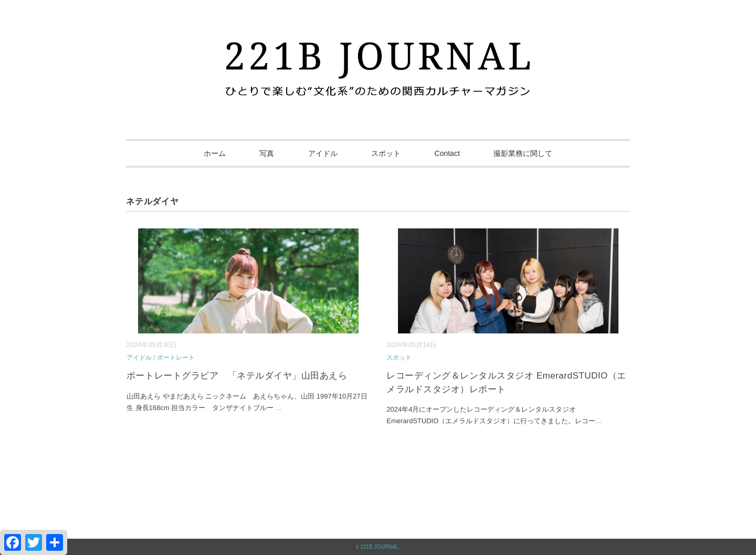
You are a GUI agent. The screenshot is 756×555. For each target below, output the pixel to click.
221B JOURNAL (379, 547)
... (279, 408)
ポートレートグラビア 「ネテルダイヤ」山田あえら (237, 376)
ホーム (215, 153)
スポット (386, 153)
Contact (447, 153)
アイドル (323, 153)
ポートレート (176, 358)
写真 (267, 153)
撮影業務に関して (523, 153)
